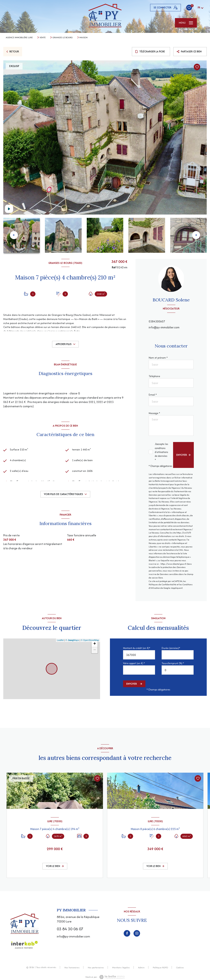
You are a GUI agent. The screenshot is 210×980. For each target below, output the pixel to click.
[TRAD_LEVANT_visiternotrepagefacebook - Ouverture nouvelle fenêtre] (127, 933)
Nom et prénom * (158, 358)
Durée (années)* (171, 648)
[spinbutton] (178, 670)
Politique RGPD (160, 967)
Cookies (180, 968)
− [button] (95, 650)
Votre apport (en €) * (134, 663)
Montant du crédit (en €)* (137, 648)
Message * (154, 413)
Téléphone (154, 376)
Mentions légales (121, 967)
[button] (196, 235)
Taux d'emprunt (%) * (173, 663)
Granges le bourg (63, 37)
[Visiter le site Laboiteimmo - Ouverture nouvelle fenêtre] (112, 977)
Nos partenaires (96, 967)
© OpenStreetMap (90, 640)
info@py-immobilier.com (164, 327)
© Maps (72, 640)
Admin (141, 967)
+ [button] (95, 644)
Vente (43, 37)
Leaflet (60, 640)
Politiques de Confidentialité (162, 585)
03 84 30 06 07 (70, 929)
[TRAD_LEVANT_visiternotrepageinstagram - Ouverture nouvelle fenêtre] (137, 933)
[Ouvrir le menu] (186, 23)
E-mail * (153, 395)
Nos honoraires (72, 967)
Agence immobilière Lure (19, 37)
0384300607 (157, 321)
